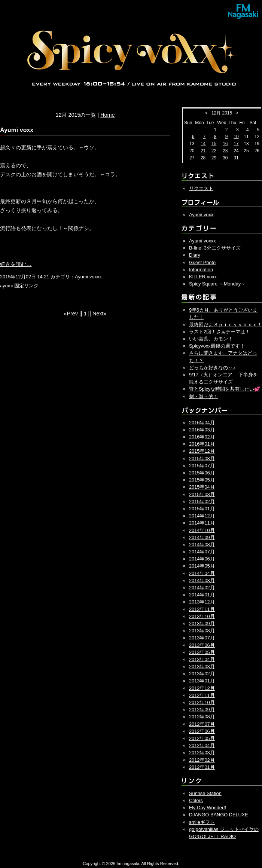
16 (225, 144)
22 (214, 151)
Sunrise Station (205, 793)
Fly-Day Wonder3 (208, 808)
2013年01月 (202, 681)
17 (236, 144)
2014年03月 (202, 580)
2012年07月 (202, 724)
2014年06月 (202, 559)
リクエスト (201, 188)
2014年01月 (202, 595)
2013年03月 (202, 667)
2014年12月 (202, 516)
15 (214, 144)
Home (107, 115)
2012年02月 (202, 760)
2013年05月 (202, 652)
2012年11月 (202, 695)
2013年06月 (202, 645)
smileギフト (202, 822)
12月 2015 (222, 113)
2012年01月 (202, 767)
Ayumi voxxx (88, 277)
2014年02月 (202, 588)
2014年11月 (202, 523)
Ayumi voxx (201, 215)
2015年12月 (202, 451)
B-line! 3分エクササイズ (215, 248)
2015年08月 (202, 459)
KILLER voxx (203, 277)
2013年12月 (202, 602)
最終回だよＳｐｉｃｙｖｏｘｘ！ (226, 325)
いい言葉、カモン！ (211, 339)
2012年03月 (202, 753)
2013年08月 (202, 631)
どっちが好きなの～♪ (212, 368)
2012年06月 (202, 731)
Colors (196, 800)
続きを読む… (16, 264)
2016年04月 (202, 423)
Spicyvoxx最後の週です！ (217, 346)
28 (203, 158)
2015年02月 (202, 502)
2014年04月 (202, 573)
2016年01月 (202, 444)
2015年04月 (202, 487)
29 (214, 158)
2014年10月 (202, 530)
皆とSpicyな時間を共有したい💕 (225, 389)
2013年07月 (202, 638)
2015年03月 (202, 494)
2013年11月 (202, 609)
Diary (195, 255)
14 (203, 144)
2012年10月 (202, 702)
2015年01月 (202, 509)
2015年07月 (202, 466)
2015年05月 (202, 480)
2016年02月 (202, 437)
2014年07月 (202, 552)
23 (225, 151)
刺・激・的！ (204, 396)
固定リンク (26, 286)
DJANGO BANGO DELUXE (219, 815)
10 (236, 137)
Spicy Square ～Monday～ (217, 284)
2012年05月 (202, 738)
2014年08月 (202, 545)
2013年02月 (202, 674)
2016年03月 (202, 430)
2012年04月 (202, 745)
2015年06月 (202, 473)
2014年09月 (202, 537)
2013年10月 (202, 616)
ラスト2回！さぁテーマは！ (220, 332)
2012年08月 (202, 717)
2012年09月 (202, 710)
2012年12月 (202, 688)
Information (201, 270)
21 (203, 151)
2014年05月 (202, 566)
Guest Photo (202, 262)
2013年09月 (202, 624)
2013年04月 (202, 659)
